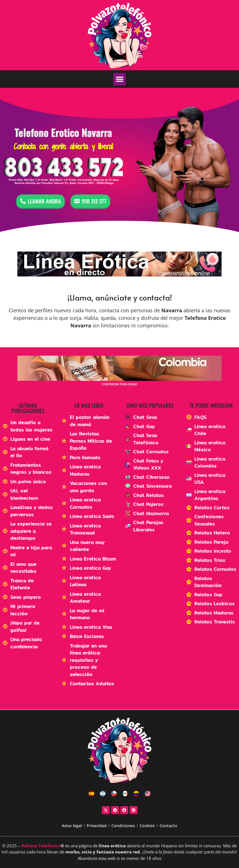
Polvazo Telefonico (41, 846)
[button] (119, 79)
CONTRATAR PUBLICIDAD (119, 384)
